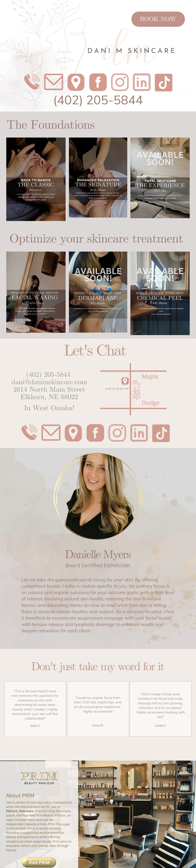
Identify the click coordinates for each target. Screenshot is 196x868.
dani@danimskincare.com (49, 382)
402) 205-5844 (100, 100)
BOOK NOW (158, 19)
